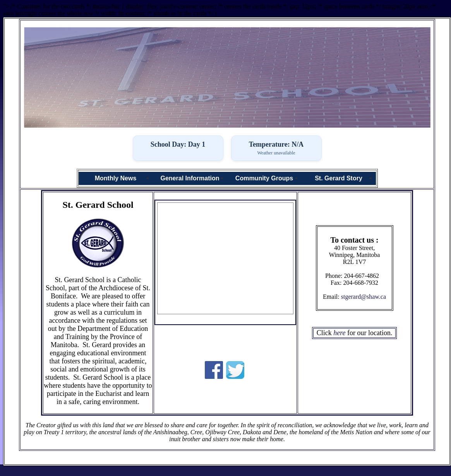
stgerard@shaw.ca (364, 297)
